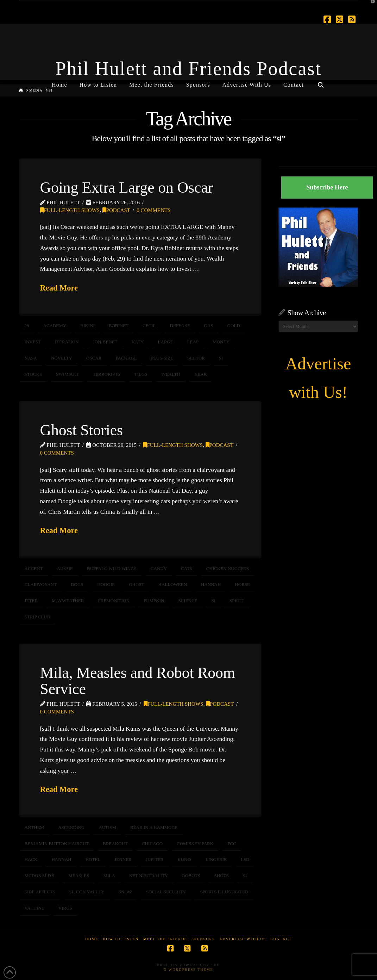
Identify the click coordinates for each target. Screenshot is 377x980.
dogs (77, 584)
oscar (94, 358)
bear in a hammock (154, 827)
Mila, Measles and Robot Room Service (138, 681)
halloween (172, 584)
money (221, 342)
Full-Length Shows (70, 210)
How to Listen (121, 939)
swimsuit (67, 374)
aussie (65, 569)
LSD (245, 859)
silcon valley (87, 892)
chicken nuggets (228, 569)
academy (55, 326)
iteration (67, 342)
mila (109, 876)
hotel (93, 859)
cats (187, 569)
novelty (62, 358)
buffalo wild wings (112, 569)
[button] (370, 7)
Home (92, 939)
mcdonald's (40, 876)
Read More (59, 288)
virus (65, 908)
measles (79, 876)
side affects (40, 892)
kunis (184, 859)
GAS (209, 326)
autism (107, 827)
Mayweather (68, 601)
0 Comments (153, 210)
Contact (281, 939)
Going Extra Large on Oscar (127, 187)
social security (166, 892)
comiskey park (195, 844)
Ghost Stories (81, 430)
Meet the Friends (165, 939)
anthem (34, 827)
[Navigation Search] (321, 82)
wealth (171, 374)
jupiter (155, 859)
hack (31, 859)
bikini (87, 326)
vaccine (34, 908)
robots (191, 876)
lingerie (216, 859)
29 (27, 326)
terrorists (106, 374)
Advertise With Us (243, 939)
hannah (211, 584)
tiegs (141, 374)
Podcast (116, 210)
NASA (31, 358)
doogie (106, 584)
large (165, 342)
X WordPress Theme (188, 970)
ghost (136, 584)
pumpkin (154, 601)
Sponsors (203, 939)
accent (34, 569)
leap (193, 342)
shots (222, 876)
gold (234, 326)
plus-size (162, 358)
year (200, 374)
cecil (149, 326)
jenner (123, 859)
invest (33, 342)
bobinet (119, 326)
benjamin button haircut (57, 844)
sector (196, 358)
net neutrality (149, 876)
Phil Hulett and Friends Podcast (189, 69)
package (126, 358)
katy (138, 342)
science (188, 601)
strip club (37, 617)
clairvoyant (41, 584)
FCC (232, 844)
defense (180, 326)
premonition (114, 601)
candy (159, 569)
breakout (115, 844)
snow (125, 892)
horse (242, 584)
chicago (152, 844)
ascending (71, 827)
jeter (31, 601)
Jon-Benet (105, 342)
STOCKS (33, 374)
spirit (237, 601)
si (221, 358)
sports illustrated (224, 892)
